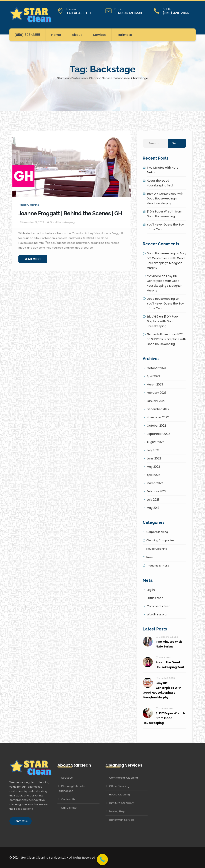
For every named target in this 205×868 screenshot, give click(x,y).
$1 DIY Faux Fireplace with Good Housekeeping (163, 321)
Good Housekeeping (62, 222)
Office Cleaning (119, 786)
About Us (67, 778)
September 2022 (158, 434)
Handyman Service (122, 820)
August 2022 (155, 442)
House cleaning (29, 205)
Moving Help (117, 811)
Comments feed (159, 606)
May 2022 (153, 467)
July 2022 (153, 450)
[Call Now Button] (102, 859)
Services (100, 35)
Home (56, 35)
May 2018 (153, 508)
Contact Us (21, 821)
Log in (151, 590)
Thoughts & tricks (158, 566)
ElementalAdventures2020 (165, 334)
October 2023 (156, 368)
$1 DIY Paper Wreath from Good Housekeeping (164, 718)
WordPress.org (157, 614)
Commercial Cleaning (124, 778)
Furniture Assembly (121, 803)
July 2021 (153, 500)
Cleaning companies (160, 540)
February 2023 (157, 393)
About (77, 35)
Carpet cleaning (157, 532)
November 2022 (158, 417)
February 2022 (157, 491)
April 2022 (153, 475)
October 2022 (156, 426)
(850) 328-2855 (27, 35)
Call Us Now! (69, 808)
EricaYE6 (153, 317)
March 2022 (155, 483)
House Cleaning (120, 795)
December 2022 (158, 409)
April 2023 (153, 376)
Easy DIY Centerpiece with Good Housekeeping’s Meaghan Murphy (165, 198)
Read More (33, 259)
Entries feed (155, 598)
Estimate (125, 35)
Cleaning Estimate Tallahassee (71, 789)
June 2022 (154, 458)
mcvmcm (154, 276)
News (150, 557)
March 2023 (155, 384)
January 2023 (156, 401)
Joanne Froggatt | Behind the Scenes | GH (70, 213)
